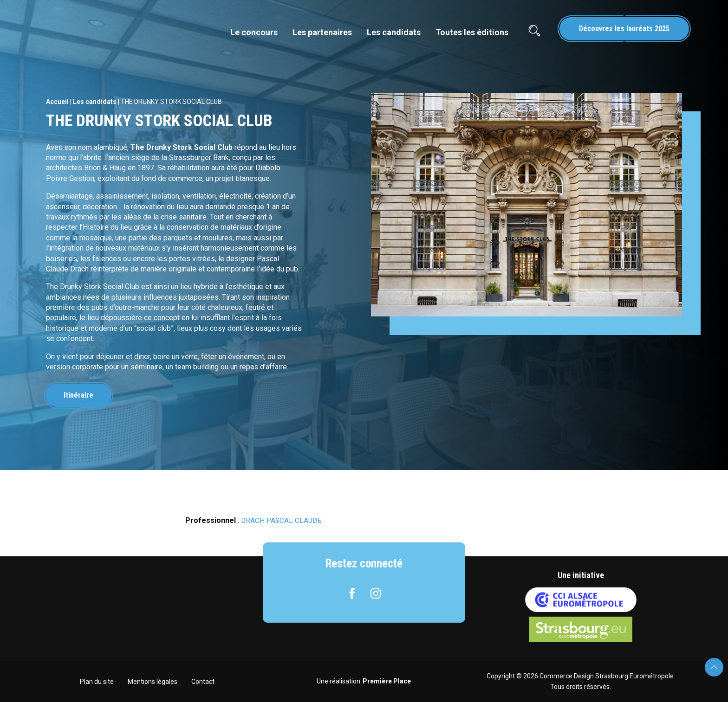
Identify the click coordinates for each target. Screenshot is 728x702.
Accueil (57, 102)
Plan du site (97, 682)
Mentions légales (153, 682)
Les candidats (394, 32)
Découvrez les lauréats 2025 (624, 29)
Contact (203, 682)
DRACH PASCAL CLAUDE (282, 520)
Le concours (254, 32)
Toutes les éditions (472, 32)
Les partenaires (322, 32)
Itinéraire (80, 395)
